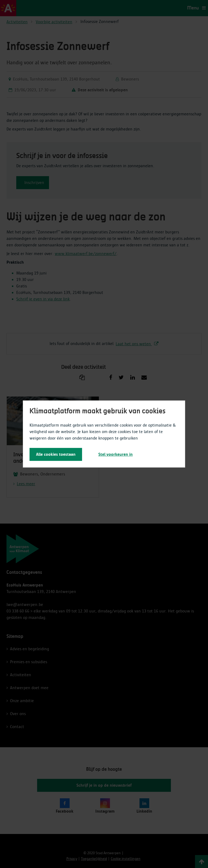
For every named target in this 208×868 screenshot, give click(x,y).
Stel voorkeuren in (116, 454)
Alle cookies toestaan (56, 454)
